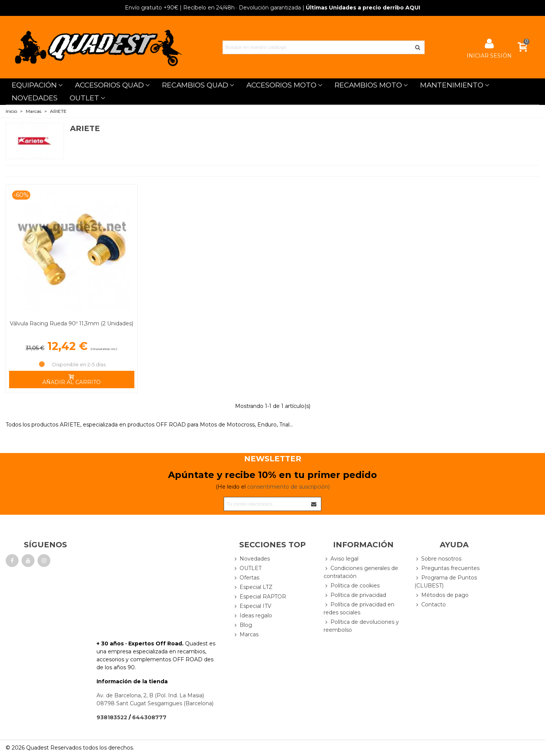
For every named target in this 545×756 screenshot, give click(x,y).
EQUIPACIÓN (34, 85)
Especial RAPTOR (259, 597)
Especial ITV (252, 606)
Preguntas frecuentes (447, 568)
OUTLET (84, 98)
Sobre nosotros (438, 559)
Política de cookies (352, 586)
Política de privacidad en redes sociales (359, 608)
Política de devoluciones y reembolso (361, 626)
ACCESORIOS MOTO (281, 85)
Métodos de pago (441, 595)
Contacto (430, 605)
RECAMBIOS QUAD (195, 85)
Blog (242, 625)
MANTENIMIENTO (452, 85)
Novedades (251, 559)
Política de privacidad (355, 595)
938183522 (112, 717)
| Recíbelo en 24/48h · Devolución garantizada (213, 8)
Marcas (246, 635)
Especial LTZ (253, 587)
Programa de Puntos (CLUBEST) (446, 581)
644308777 (149, 717)
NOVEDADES (35, 98)
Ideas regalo (252, 616)
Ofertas (246, 578)
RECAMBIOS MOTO (368, 85)
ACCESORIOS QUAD (109, 85)
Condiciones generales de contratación (361, 572)
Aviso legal (341, 559)
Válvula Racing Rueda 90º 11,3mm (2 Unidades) (72, 323)
